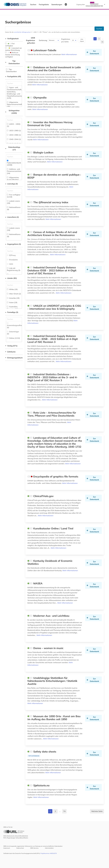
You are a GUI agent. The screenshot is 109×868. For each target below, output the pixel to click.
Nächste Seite (97, 811)
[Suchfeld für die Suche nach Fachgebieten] (14, 83)
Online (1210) (13, 338)
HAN (10, 264)
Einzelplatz (12, 260)
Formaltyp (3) (12, 312)
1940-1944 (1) (14, 139)
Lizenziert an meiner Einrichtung (13, 49)
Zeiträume (10, 352)
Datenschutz (20, 848)
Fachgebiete (44, 4)
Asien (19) (12, 302)
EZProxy (11, 255)
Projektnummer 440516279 (49, 853)
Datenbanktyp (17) (13, 148)
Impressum (7, 848)
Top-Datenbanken (12, 62)
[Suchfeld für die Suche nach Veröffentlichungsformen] (14, 319)
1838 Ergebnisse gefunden (31, 40)
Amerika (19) (13, 298)
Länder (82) (11, 278)
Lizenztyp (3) (11, 184)
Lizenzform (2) (12, 217)
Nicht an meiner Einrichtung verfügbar (12, 55)
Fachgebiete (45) (13, 76)
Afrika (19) (12, 289)
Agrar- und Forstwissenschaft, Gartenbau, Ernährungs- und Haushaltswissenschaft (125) (16, 93)
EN (66, 4)
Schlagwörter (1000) (12, 112)
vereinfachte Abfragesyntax (22, 32)
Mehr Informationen (69, 54)
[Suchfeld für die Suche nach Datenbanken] (49, 29)
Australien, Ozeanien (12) (12, 308)
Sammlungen (57, 4)
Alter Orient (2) (14, 294)
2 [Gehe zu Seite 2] (99, 39)
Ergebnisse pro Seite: (66, 40)
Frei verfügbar (10, 45)
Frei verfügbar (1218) (14, 196)
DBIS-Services (34, 848)
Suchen (33, 4)
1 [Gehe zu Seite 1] (95, 39)
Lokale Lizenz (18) (13, 202)
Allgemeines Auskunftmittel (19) (13, 180)
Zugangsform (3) (13, 244)
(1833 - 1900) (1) (14, 125)
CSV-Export (82, 40)
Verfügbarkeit (12, 39)
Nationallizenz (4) (14, 208)
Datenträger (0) (13, 333)
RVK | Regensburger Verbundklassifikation (16, 838)
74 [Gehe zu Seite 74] (102, 42)
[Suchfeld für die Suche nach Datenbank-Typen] (14, 157)
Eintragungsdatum (14, 358)
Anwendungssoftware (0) (16, 325)
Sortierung (43, 40)
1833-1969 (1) (14, 131)
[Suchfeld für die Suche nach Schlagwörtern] (14, 120)
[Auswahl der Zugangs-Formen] (14, 251)
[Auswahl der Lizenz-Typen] (14, 191)
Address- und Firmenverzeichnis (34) (14, 171)
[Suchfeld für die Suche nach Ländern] (14, 285)
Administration (49, 848)
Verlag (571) (11, 346)
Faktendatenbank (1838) (14, 163)
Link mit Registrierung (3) (14, 269)
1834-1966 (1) (14, 135)
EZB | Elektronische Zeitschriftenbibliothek (16, 836)
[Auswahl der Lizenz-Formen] (14, 224)
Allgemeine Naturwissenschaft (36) (14, 104)
